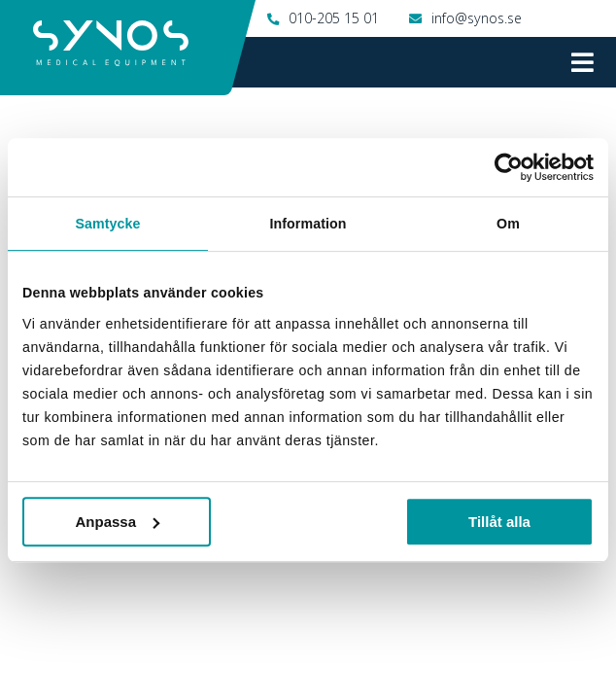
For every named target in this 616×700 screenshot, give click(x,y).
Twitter (410, 652)
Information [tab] (308, 224)
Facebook (114, 652)
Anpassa (118, 522)
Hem (31, 105)
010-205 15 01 (334, 18)
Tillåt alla (499, 522)
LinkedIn (548, 652)
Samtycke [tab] (107, 224)
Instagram (267, 652)
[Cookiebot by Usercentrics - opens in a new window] (509, 167)
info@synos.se (477, 18)
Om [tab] (508, 224)
